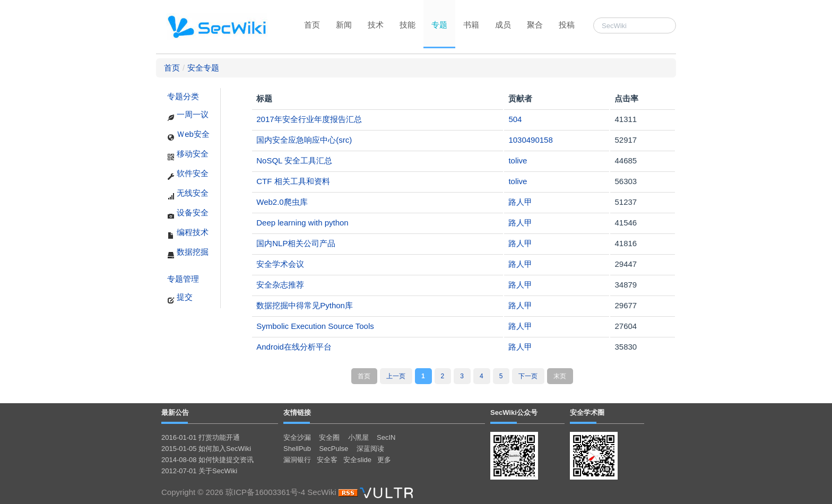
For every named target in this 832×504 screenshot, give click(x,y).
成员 (503, 25)
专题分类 (183, 96)
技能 (408, 25)
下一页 (528, 376)
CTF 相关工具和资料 (293, 181)
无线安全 (188, 194)
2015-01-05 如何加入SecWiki (206, 449)
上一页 (396, 376)
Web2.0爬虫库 (282, 202)
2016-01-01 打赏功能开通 (201, 437)
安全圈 (329, 437)
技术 (376, 25)
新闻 (344, 25)
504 (515, 119)
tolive (518, 160)
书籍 (471, 25)
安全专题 (203, 68)
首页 (312, 25)
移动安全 (188, 155)
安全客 (327, 460)
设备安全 (188, 214)
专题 (439, 25)
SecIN (386, 437)
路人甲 (520, 202)
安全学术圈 (587, 412)
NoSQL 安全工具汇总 (294, 160)
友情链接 (297, 412)
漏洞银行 (297, 460)
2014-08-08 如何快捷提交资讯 (207, 460)
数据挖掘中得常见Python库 (305, 305)
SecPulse (333, 449)
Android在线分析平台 (294, 347)
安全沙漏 (297, 437)
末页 (560, 376)
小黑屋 (358, 437)
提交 (180, 298)
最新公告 (175, 412)
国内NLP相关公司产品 (296, 243)
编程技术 (188, 233)
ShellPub (297, 449)
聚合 (535, 25)
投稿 (567, 25)
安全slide (357, 460)
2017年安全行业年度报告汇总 (309, 119)
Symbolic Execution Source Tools (315, 326)
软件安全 (188, 175)
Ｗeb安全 (188, 135)
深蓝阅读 (370, 449)
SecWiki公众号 (514, 412)
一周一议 (188, 116)
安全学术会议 (280, 264)
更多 (384, 460)
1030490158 (530, 140)
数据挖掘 (188, 253)
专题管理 (183, 279)
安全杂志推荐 (280, 285)
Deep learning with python (302, 223)
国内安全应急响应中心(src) (304, 140)
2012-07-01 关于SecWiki (199, 471)
